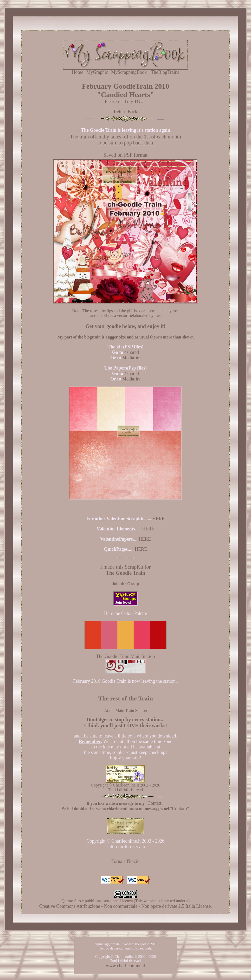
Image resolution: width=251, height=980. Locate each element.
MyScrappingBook (129, 72)
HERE (159, 519)
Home (78, 72)
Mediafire (131, 358)
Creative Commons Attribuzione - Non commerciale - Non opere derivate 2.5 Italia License (125, 906)
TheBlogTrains (165, 72)
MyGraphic (97, 72)
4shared (132, 352)
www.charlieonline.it (126, 966)
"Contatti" (155, 803)
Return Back (125, 112)
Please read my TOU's (125, 101)
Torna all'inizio (125, 861)
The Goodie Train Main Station (125, 656)
